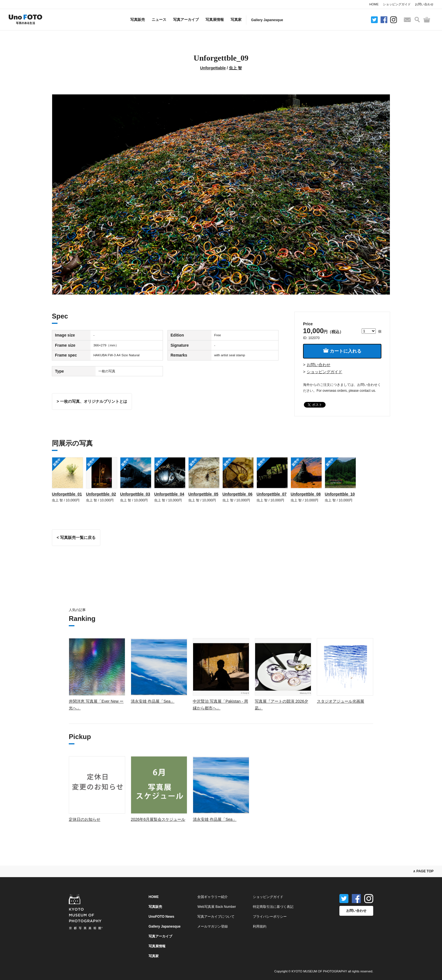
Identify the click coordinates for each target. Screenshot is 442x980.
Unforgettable (213, 68)
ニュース (159, 20)
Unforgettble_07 (272, 494)
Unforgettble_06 (237, 494)
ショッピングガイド (397, 4)
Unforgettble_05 (203, 494)
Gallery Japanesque (267, 20)
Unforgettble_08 (306, 494)
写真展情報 (215, 20)
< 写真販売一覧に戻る (76, 537)
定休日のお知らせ (85, 819)
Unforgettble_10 (340, 494)
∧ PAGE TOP (423, 871)
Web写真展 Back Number (216, 907)
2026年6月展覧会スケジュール (158, 819)
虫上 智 (235, 68)
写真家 (236, 20)
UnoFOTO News (161, 917)
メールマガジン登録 (213, 926)
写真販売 (138, 20)
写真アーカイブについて (216, 917)
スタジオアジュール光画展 (341, 701)
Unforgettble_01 (67, 494)
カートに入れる (342, 351)
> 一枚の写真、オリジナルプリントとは (92, 401)
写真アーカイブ (186, 20)
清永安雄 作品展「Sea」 (153, 701)
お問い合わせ (424, 4)
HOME (374, 4)
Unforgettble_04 (169, 494)
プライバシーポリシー (270, 917)
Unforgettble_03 (135, 494)
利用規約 (260, 926)
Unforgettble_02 (101, 494)
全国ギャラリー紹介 (213, 897)
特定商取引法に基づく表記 (273, 907)
